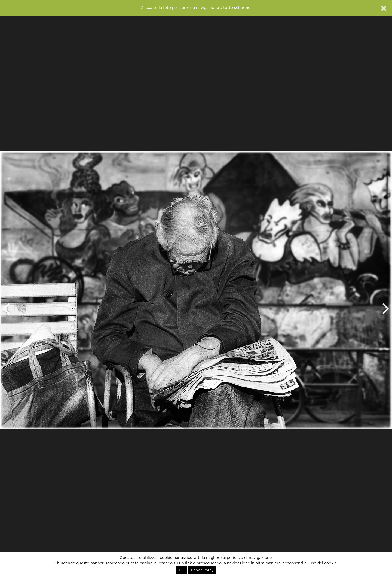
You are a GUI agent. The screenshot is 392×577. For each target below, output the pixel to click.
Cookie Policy (202, 570)
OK (181, 570)
